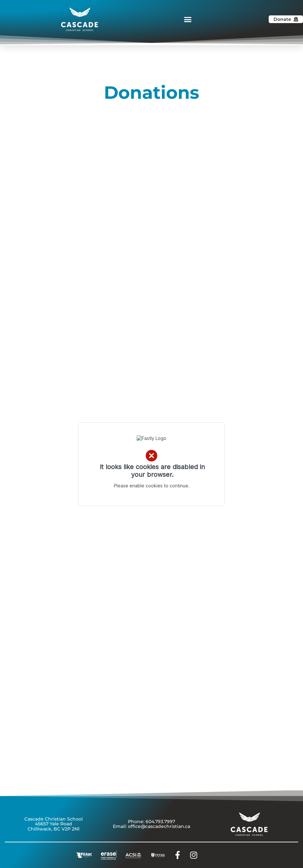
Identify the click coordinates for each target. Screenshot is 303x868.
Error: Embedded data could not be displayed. (151, 464)
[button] (188, 19)
